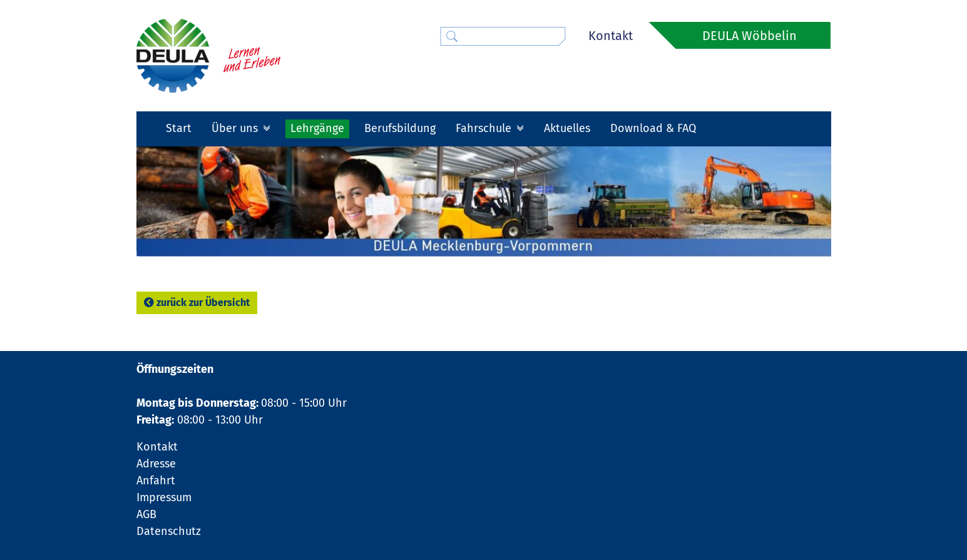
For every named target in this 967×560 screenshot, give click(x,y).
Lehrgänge (317, 128)
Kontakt (611, 36)
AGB (146, 514)
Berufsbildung (400, 128)
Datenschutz (169, 531)
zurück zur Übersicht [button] (197, 303)
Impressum (164, 497)
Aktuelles (567, 128)
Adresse (156, 464)
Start (179, 128)
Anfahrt (156, 481)
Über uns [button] (236, 128)
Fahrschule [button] (485, 128)
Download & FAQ (653, 128)
